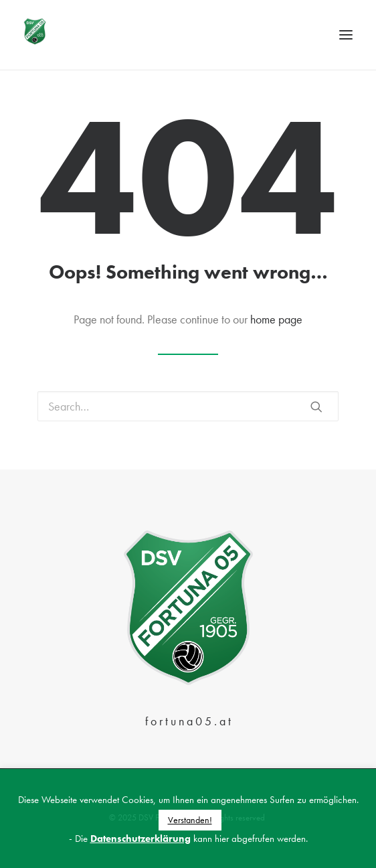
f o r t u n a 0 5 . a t (188, 721)
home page (276, 319)
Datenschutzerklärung (140, 839)
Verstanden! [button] (190, 820)
